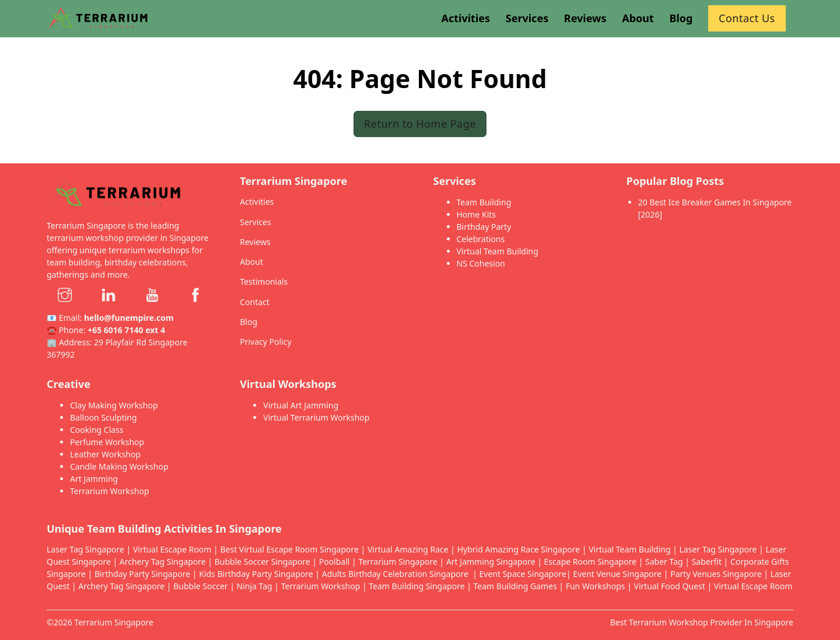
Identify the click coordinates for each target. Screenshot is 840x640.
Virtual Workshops (288, 384)
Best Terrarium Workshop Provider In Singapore (702, 622)
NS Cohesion (481, 263)
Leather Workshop (105, 454)
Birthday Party (484, 227)
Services (255, 222)
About (251, 262)
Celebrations (481, 239)
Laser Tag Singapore (85, 549)
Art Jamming (94, 479)
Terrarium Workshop (110, 491)
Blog (249, 322)
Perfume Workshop (107, 442)
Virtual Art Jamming (301, 405)
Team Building (484, 202)
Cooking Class (97, 430)
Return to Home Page (420, 124)
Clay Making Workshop (114, 405)
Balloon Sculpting (104, 417)
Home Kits (477, 214)
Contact (255, 302)
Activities (257, 202)
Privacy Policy (265, 342)
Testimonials (264, 281)
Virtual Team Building (498, 251)
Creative (69, 384)
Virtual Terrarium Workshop (316, 417)
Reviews (255, 242)
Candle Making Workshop (119, 466)
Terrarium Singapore (114, 622)
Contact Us (747, 18)
